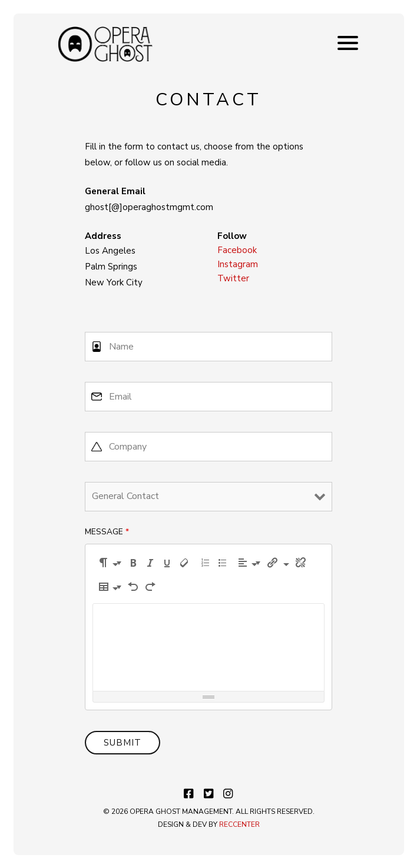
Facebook (237, 250)
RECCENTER (239, 824)
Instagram (238, 264)
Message (107, 532)
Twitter (233, 278)
